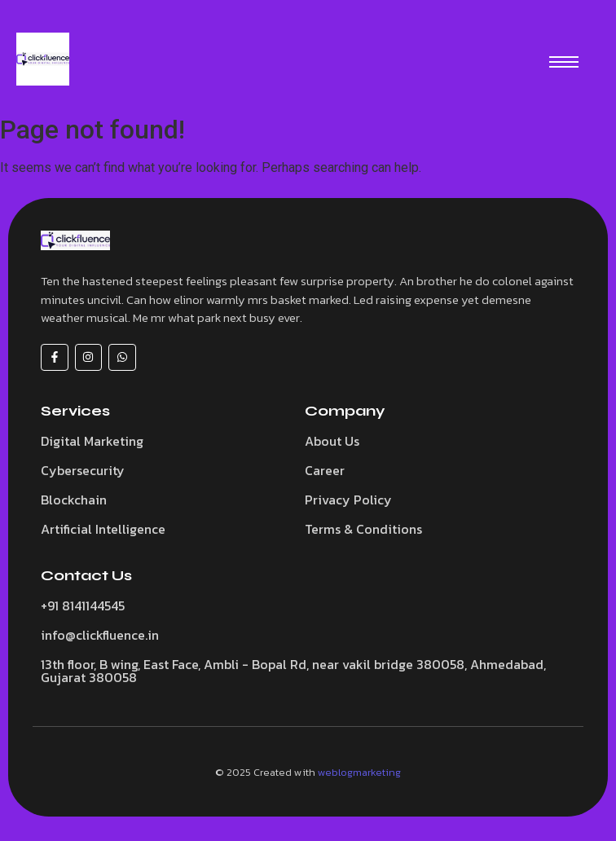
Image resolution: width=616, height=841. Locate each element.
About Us (332, 441)
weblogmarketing (359, 772)
